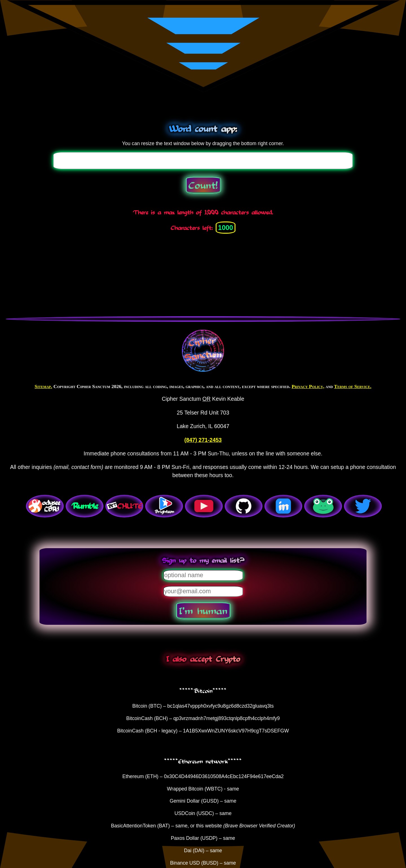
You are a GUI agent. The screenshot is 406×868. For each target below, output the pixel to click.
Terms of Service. (353, 386)
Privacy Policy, (308, 386)
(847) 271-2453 (203, 440)
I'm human (203, 610)
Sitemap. (43, 386)
